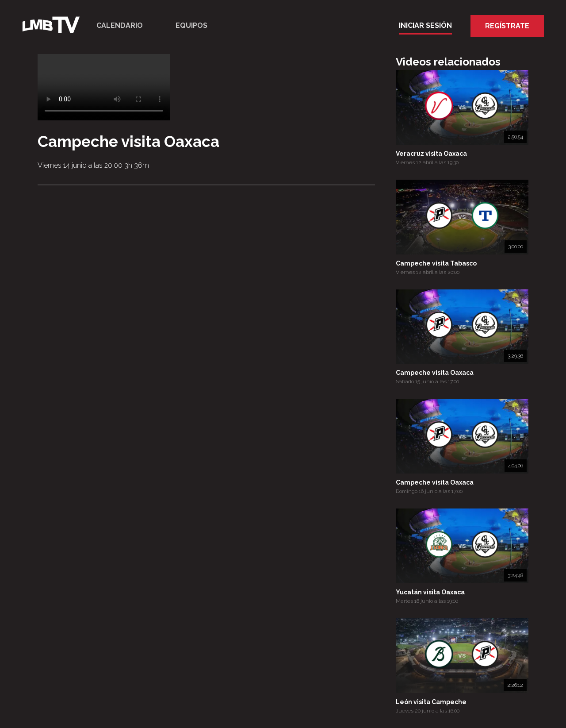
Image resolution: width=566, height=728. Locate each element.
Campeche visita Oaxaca (435, 373)
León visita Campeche (431, 702)
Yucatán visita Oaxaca (430, 592)
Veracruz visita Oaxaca (431, 154)
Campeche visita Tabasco (436, 263)
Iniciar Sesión (425, 25)
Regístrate (507, 26)
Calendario (120, 25)
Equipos (191, 25)
